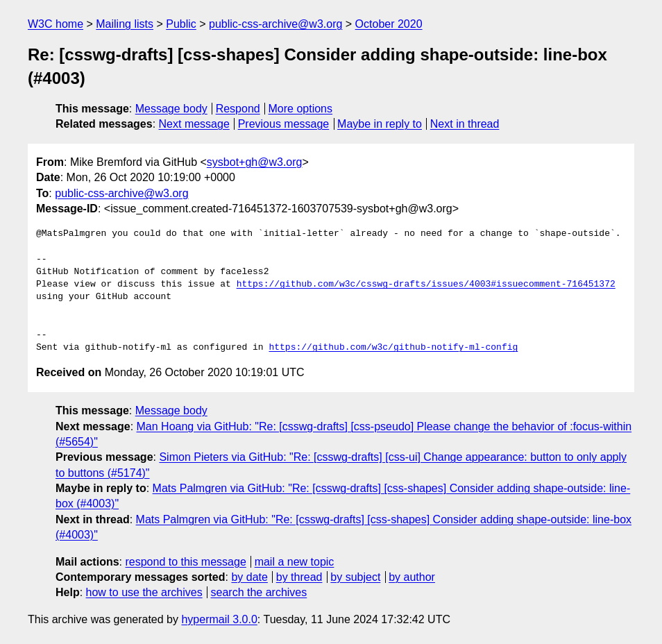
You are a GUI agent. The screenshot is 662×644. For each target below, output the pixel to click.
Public (181, 24)
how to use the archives (144, 592)
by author (412, 577)
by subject (355, 577)
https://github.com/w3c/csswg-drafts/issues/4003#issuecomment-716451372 (426, 285)
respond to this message (185, 562)
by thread (299, 577)
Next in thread (465, 124)
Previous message (284, 124)
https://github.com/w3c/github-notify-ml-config (393, 348)
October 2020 (389, 24)
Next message (194, 124)
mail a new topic (295, 562)
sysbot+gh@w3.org (255, 162)
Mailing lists (125, 24)
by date (249, 577)
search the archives (259, 592)
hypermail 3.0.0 (219, 619)
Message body (171, 109)
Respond (238, 109)
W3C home (56, 24)
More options (301, 109)
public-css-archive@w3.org (275, 24)
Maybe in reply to (380, 124)
